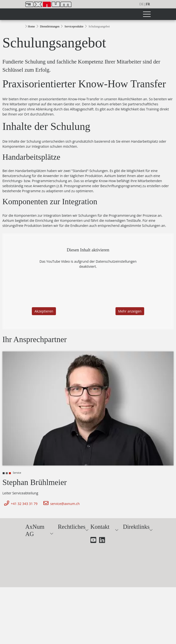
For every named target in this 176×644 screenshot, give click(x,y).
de (142, 4)
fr (148, 4)
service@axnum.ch (61, 504)
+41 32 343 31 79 (20, 504)
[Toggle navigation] (147, 14)
